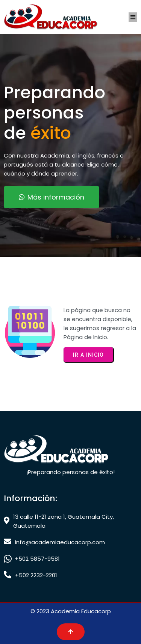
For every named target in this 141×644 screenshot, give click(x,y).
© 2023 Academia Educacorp (71, 611)
